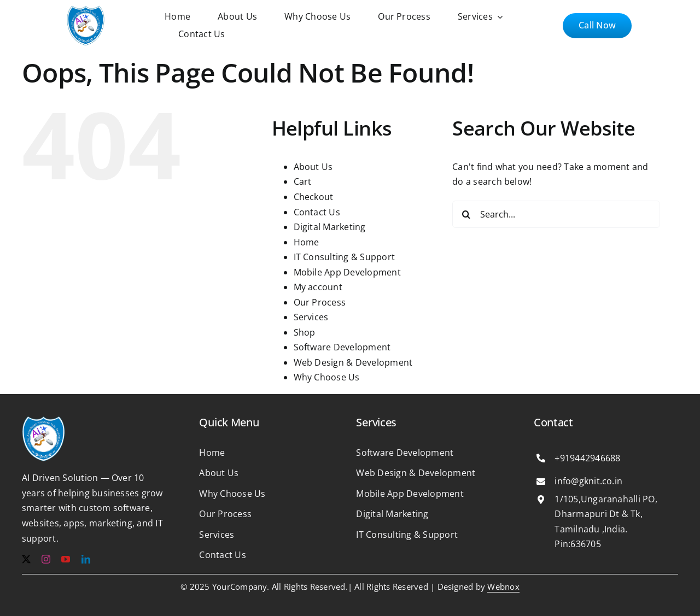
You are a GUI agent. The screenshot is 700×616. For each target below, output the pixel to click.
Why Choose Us (327, 377)
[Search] (466, 214)
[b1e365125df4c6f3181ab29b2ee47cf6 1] (86, 10)
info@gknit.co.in (588, 481)
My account (318, 287)
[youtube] (66, 559)
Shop (305, 332)
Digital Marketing (330, 227)
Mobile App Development (347, 272)
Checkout (314, 197)
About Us (313, 167)
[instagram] (46, 559)
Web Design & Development (353, 362)
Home (307, 242)
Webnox (503, 586)
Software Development (342, 347)
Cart (303, 181)
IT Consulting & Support (345, 257)
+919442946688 (587, 458)
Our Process (320, 302)
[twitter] (26, 559)
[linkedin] (86, 559)
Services (311, 317)
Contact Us (317, 212)
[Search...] (556, 214)
